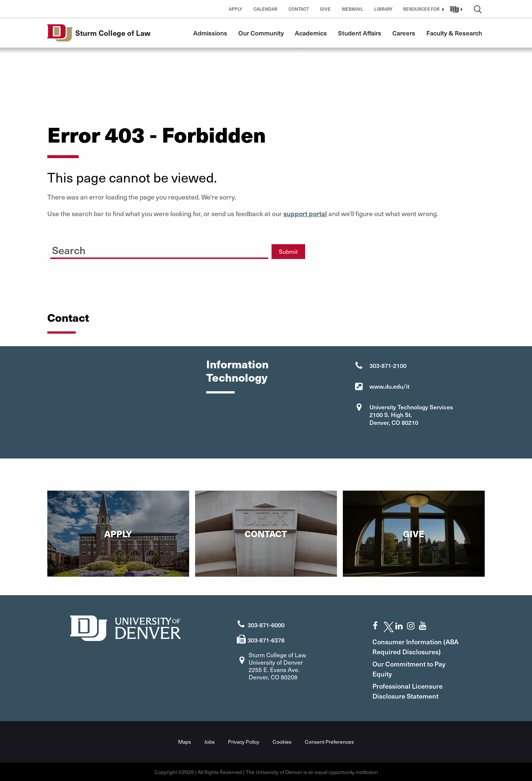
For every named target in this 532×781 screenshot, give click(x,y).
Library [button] (383, 9)
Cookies (282, 741)
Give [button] (325, 9)
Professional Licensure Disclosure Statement (408, 690)
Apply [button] (236, 9)
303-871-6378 (266, 640)
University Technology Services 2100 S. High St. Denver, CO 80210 (411, 415)
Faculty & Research (454, 33)
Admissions (210, 33)
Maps (185, 741)
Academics (311, 33)
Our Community (261, 33)
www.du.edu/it (389, 386)
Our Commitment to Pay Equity (410, 668)
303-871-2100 (388, 365)
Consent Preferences (329, 741)
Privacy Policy (244, 741)
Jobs (209, 741)
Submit (288, 251)
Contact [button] (299, 9)
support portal (305, 213)
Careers (404, 33)
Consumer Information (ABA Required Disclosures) (416, 646)
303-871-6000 (266, 625)
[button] (423, 9)
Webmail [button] (352, 9)
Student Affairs (360, 33)
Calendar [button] (265, 9)
